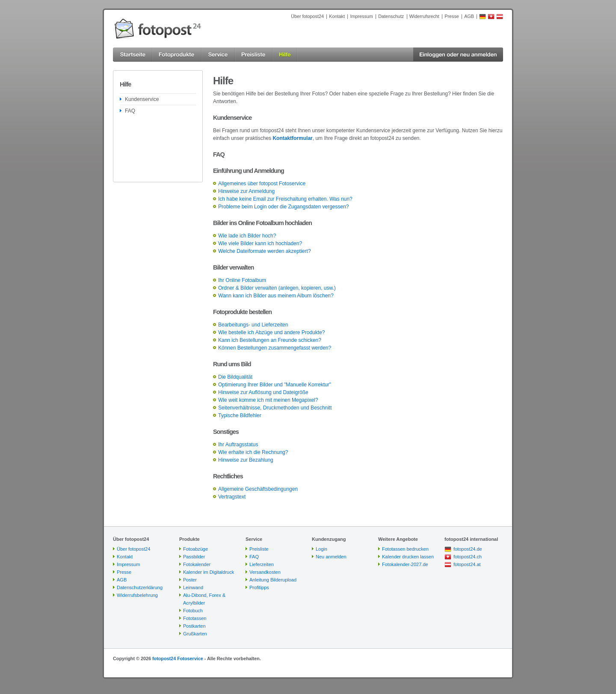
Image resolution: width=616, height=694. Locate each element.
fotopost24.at (467, 564)
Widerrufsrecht (424, 16)
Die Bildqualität (235, 377)
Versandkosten (265, 572)
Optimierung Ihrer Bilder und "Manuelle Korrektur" (275, 385)
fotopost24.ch (468, 557)
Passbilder (194, 557)
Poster (190, 580)
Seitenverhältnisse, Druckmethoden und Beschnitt (275, 408)
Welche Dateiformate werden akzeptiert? (265, 251)
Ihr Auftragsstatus (238, 445)
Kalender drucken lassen (408, 557)
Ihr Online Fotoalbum (242, 280)
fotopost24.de (468, 549)
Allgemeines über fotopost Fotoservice (262, 184)
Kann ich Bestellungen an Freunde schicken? (270, 340)
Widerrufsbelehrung (137, 595)
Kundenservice (142, 99)
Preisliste (259, 549)
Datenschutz (391, 16)
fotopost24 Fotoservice (178, 658)
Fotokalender (197, 564)
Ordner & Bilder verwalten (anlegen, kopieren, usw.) (277, 288)
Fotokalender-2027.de (405, 564)
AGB (469, 16)
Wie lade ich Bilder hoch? (247, 236)
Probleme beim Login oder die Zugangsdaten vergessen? (284, 207)
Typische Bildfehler (240, 415)
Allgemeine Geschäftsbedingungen (258, 489)
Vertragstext (232, 497)
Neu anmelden (331, 557)
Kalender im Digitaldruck (209, 572)
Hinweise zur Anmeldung (246, 191)
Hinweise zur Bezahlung (246, 460)
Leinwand (193, 587)
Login (321, 549)
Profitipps (259, 587)
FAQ (130, 111)
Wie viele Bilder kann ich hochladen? (260, 243)
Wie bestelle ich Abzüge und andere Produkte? (272, 332)
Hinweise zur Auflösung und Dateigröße (263, 392)
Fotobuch (193, 611)
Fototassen (195, 618)
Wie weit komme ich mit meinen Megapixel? (268, 400)
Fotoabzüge (195, 549)
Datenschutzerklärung (140, 587)
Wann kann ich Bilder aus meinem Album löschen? (276, 296)
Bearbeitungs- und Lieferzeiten (253, 325)
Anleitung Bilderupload (273, 580)
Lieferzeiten (262, 564)
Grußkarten (195, 634)
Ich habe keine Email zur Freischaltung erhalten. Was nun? (285, 199)
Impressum (361, 16)
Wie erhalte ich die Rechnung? (253, 452)
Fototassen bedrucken (405, 549)
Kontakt (337, 16)
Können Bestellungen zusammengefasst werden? (275, 348)
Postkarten (194, 626)
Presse (452, 16)
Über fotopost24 (307, 16)
